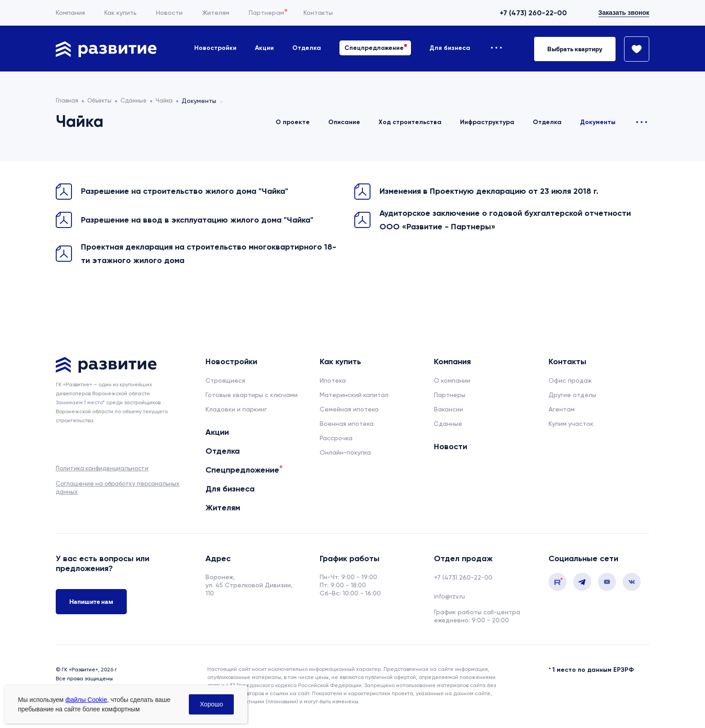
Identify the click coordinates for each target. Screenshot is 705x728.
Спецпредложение (374, 48)
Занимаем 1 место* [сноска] (80, 402)
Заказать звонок (624, 13)
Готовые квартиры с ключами (252, 395)
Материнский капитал (354, 395)
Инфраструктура (487, 122)
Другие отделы (572, 395)
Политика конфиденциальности (102, 468)
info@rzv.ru (449, 596)
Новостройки (215, 48)
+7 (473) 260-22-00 (533, 13)
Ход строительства (410, 122)
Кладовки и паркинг (236, 409)
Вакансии (448, 409)
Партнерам (266, 13)
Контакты (318, 13)
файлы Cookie (86, 700)
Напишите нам (91, 604)
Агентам (562, 409)
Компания (70, 13)
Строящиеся (225, 380)
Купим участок (571, 424)
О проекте (293, 122)
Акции (264, 48)
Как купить (120, 13)
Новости (169, 13)
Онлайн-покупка (345, 452)
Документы (598, 122)
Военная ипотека (347, 424)
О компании (452, 380)
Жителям (216, 13)
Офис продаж (570, 380)
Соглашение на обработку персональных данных (118, 488)
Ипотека (333, 380)
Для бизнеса (450, 48)
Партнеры (450, 395)
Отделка (307, 48)
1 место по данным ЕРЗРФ (593, 670)
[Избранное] (633, 49)
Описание (344, 122)
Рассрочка (336, 438)
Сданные (448, 424)
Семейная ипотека (349, 409)
